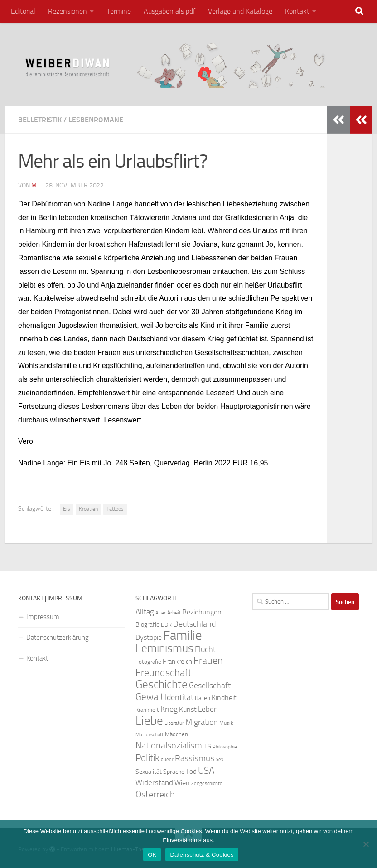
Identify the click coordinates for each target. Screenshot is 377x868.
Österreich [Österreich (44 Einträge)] (155, 794)
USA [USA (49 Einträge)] (206, 771)
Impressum (43, 617)
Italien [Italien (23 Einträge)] (203, 698)
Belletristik (40, 120)
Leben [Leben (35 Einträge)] (208, 709)
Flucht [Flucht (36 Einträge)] (205, 650)
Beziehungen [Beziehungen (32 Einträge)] (202, 612)
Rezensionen (68, 11)
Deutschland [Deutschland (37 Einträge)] (194, 624)
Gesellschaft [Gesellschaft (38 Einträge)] (210, 686)
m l (36, 185)
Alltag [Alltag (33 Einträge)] (145, 612)
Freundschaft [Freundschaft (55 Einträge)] (164, 673)
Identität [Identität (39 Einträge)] (179, 697)
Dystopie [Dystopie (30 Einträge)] (149, 638)
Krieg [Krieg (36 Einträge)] (169, 709)
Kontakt (297, 11)
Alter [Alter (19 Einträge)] (161, 613)
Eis (67, 509)
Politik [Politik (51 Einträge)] (147, 758)
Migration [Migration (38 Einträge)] (202, 722)
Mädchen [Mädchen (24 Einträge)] (176, 734)
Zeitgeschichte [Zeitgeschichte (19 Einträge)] (207, 784)
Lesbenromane (96, 120)
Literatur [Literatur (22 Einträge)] (174, 723)
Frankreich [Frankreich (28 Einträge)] (177, 662)
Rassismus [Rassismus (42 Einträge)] (195, 758)
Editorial (23, 11)
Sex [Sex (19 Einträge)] (220, 760)
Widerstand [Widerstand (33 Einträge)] (154, 783)
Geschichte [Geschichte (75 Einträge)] (162, 684)
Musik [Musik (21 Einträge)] (226, 723)
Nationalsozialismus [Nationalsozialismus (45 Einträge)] (173, 746)
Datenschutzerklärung (58, 638)
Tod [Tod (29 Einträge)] (191, 772)
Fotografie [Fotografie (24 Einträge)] (148, 662)
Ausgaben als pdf (169, 11)
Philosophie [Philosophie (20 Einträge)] (225, 747)
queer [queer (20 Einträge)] (167, 760)
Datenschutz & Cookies (202, 855)
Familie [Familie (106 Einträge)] (183, 635)
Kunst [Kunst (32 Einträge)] (188, 709)
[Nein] (366, 844)
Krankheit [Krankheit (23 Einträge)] (147, 710)
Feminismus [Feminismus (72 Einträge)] (164, 648)
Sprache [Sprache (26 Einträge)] (174, 772)
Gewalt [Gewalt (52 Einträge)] (150, 697)
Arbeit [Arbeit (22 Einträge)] (174, 613)
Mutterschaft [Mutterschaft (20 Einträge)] (150, 735)
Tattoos (115, 509)
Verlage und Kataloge (240, 11)
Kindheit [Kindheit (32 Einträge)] (224, 698)
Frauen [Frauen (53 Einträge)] (208, 661)
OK (152, 855)
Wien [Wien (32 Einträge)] (182, 783)
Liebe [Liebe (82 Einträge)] (149, 721)
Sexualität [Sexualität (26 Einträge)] (149, 772)
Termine (119, 11)
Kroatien (88, 509)
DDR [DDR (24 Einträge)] (166, 625)
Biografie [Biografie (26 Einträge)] (147, 625)
